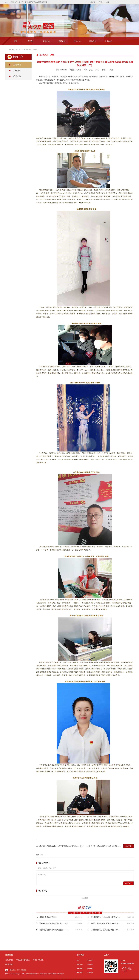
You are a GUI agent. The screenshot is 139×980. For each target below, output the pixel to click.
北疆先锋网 (9, 960)
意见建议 (108, 41)
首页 (15, 41)
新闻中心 (46, 41)
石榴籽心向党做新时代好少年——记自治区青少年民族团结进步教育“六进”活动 (55, 923)
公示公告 (17, 76)
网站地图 (80, 973)
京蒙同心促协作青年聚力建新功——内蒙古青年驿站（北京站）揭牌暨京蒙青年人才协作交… (55, 930)
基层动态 (62, 41)
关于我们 (31, 41)
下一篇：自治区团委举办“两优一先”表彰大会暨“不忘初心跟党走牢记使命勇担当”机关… (104, 846)
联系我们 (9, 964)
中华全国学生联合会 (23, 960)
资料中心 (77, 41)
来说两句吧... (85, 877)
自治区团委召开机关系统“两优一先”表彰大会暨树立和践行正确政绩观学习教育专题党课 (106, 930)
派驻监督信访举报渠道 (48, 917)
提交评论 (128, 883)
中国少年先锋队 (38, 960)
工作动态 (34, 49)
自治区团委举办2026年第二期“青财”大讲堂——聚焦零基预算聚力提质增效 (106, 917)
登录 (101, 2)
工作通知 (17, 71)
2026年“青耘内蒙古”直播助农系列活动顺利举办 (106, 923)
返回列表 (129, 846)
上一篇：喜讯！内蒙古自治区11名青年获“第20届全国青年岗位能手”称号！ (60, 846)
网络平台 (93, 41)
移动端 (93, 2)
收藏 (108, 2)
